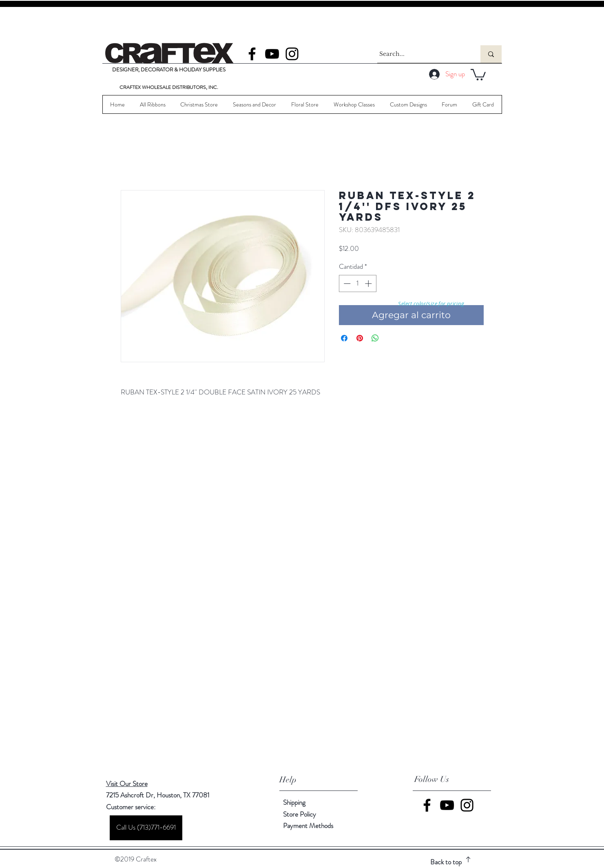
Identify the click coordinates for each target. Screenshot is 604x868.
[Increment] (369, 283)
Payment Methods (309, 826)
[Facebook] (252, 54)
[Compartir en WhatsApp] (375, 338)
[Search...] (421, 54)
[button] (478, 74)
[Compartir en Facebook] (344, 338)
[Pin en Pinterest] (360, 338)
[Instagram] (292, 54)
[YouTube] (272, 54)
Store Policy (300, 814)
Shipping (294, 802)
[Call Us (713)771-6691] (146, 828)
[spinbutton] (357, 283)
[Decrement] (346, 283)
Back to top (446, 862)
